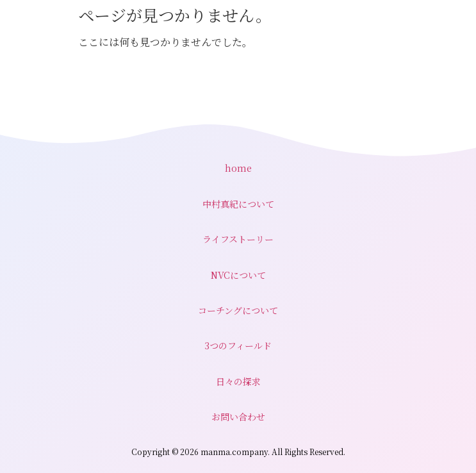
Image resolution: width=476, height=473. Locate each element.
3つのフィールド (238, 345)
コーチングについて (238, 310)
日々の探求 (238, 381)
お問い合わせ (238, 417)
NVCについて (238, 275)
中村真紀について (238, 204)
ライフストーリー (238, 239)
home (238, 168)
